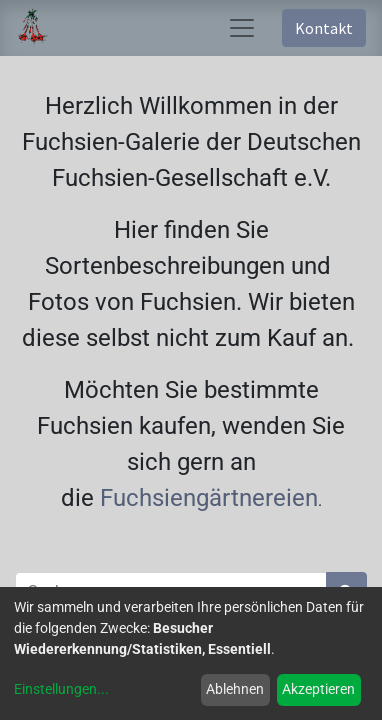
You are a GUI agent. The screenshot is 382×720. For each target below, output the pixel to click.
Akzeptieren (318, 689)
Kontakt (324, 28)
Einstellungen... (61, 689)
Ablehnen (235, 689)
